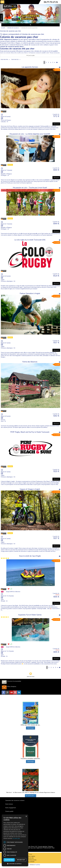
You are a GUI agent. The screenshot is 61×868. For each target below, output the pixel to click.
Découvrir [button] (56, 124)
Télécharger (30, 728)
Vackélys (38, 865)
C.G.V (30, 854)
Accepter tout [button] (9, 860)
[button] (15, 864)
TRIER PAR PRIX (4, 60)
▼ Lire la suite (31, 55)
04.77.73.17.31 (51, 2)
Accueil (3, 28)
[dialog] (15, 840)
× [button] (26, 816)
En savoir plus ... (31, 796)
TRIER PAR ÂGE (15, 60)
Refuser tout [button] (21, 860)
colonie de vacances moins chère (12, 46)
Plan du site (31, 858)
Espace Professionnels (31, 860)
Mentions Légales (31, 856)
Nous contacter (31, 862)
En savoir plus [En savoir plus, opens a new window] (16, 838)
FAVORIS (1, 17)
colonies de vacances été (42, 51)
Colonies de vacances (13, 28)
